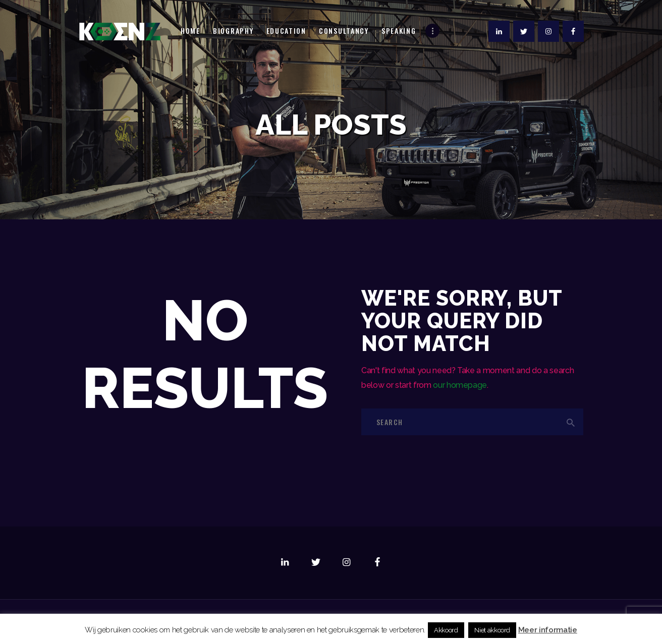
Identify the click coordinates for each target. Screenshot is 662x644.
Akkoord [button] (446, 630)
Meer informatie (548, 630)
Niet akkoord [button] (492, 630)
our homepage (460, 385)
